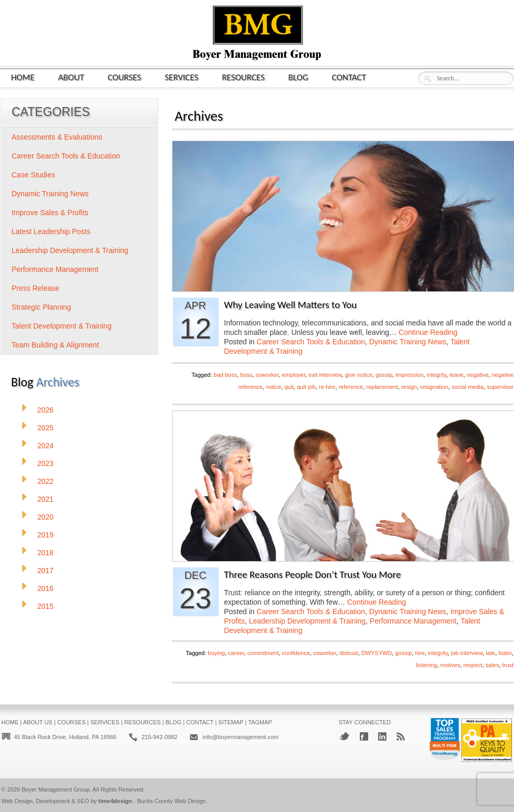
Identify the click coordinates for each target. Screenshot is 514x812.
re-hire (327, 387)
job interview (467, 653)
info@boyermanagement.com (240, 737)
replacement (382, 387)
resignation (434, 387)
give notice (358, 375)
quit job (306, 387)
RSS (401, 736)
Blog (298, 77)
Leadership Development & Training (307, 621)
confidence (296, 653)
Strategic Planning (41, 307)
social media (468, 387)
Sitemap (231, 722)
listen (505, 653)
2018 (45, 553)
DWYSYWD (377, 653)
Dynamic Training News (408, 342)
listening (426, 665)
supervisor (500, 387)
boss (246, 375)
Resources (243, 77)
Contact (349, 77)
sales (492, 665)
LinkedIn (382, 736)
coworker (267, 375)
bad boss (225, 375)
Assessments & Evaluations (57, 137)
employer (294, 375)
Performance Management (413, 621)
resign (409, 387)
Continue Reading (428, 332)
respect (473, 665)
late (490, 653)
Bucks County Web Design (172, 801)
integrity (436, 375)
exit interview (325, 375)
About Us (38, 722)
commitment (263, 653)
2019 (45, 535)
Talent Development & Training (62, 326)
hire (420, 653)
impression (409, 375)
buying (216, 653)
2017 (45, 571)
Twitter (344, 736)
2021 (45, 499)
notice (274, 387)
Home (23, 77)
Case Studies (33, 175)
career (236, 653)
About (71, 77)
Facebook (364, 736)
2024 (45, 446)
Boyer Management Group (56, 789)
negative (478, 375)
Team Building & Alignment (55, 345)
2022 (45, 481)
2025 (45, 428)
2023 (45, 463)
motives (451, 665)
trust (508, 665)
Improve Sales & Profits (50, 213)
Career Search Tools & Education (311, 342)
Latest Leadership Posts (51, 231)
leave (456, 375)
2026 (45, 410)
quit (289, 387)
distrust (349, 653)
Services (181, 77)
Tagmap (260, 722)
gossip (384, 375)
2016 (45, 588)
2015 (45, 606)
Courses (124, 77)
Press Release (35, 288)
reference (351, 387)
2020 (45, 517)
